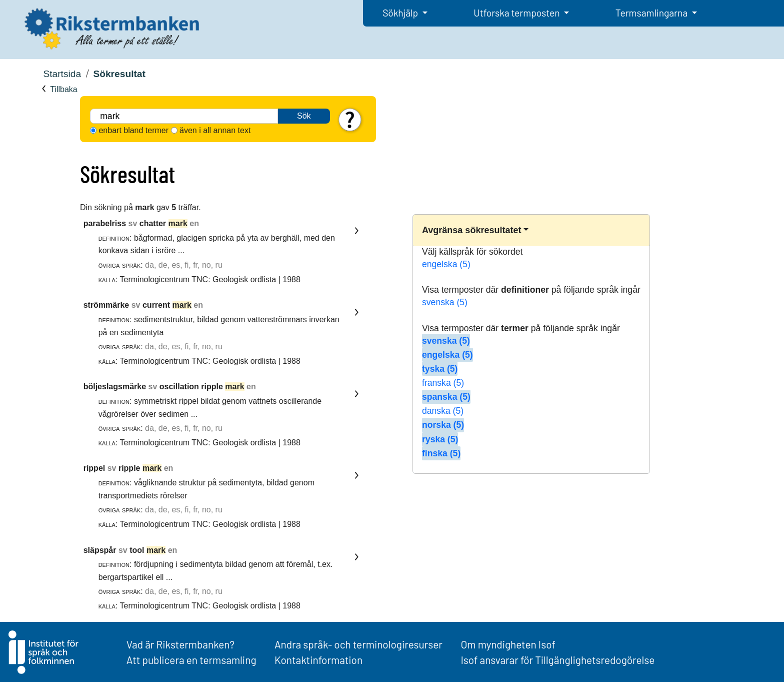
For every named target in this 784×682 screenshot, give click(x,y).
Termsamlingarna (652, 13)
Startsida (62, 74)
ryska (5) (440, 439)
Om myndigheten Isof (508, 644)
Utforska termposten (517, 13)
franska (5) (443, 383)
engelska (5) (446, 264)
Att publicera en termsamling (191, 660)
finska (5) (441, 453)
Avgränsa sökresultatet (471, 230)
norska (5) (443, 425)
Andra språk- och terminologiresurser (358, 644)
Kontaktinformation (318, 660)
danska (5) (443, 411)
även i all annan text (215, 130)
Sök (304, 116)
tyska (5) (440, 369)
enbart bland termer (133, 130)
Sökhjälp (401, 13)
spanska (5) (446, 397)
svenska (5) (445, 302)
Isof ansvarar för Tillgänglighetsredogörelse (557, 660)
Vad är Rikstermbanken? (180, 644)
